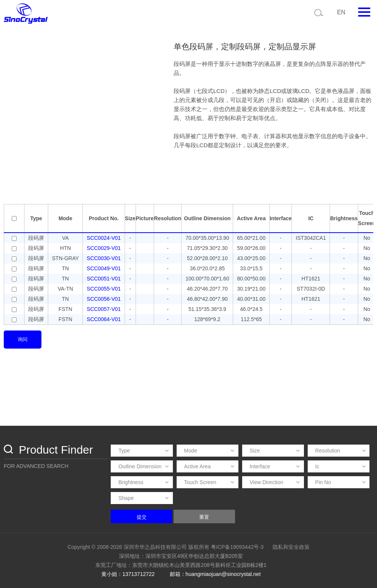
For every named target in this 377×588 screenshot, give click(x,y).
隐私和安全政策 (291, 547)
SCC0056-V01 (104, 299)
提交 (142, 517)
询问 (23, 339)
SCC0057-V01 (104, 309)
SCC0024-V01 (104, 238)
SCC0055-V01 (104, 289)
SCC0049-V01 (104, 268)
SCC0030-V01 (104, 258)
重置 (204, 517)
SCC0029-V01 (104, 248)
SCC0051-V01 (104, 279)
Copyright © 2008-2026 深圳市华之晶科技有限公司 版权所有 (138, 547)
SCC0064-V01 (104, 319)
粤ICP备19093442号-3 (237, 547)
